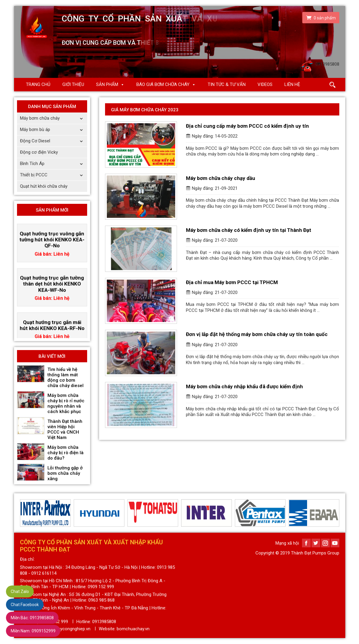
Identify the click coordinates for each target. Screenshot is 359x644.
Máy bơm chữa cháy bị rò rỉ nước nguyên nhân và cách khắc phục (66, 403)
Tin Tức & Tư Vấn (227, 84)
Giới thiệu (73, 84)
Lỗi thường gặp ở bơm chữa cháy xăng (65, 473)
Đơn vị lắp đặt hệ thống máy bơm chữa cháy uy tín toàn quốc (257, 334)
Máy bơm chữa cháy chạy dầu (221, 178)
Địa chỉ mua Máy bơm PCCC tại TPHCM (232, 282)
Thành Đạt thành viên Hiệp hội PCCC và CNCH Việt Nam (65, 429)
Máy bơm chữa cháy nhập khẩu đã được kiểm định (244, 386)
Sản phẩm (107, 84)
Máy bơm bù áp (54, 130)
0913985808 (32, 618)
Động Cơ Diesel (54, 141)
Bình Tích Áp (54, 164)
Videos (265, 84)
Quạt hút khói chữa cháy (44, 186)
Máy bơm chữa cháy (54, 118)
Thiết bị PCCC (54, 175)
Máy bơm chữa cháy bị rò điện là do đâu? (66, 453)
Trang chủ (38, 84)
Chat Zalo (20, 591)
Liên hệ (292, 84)
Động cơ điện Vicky (39, 152)
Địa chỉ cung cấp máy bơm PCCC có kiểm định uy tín (247, 126)
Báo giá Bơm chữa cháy (163, 84)
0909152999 (33, 631)
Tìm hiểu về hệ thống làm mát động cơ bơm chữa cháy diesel (66, 378)
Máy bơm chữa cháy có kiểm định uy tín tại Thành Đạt (249, 230)
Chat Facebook (25, 605)
